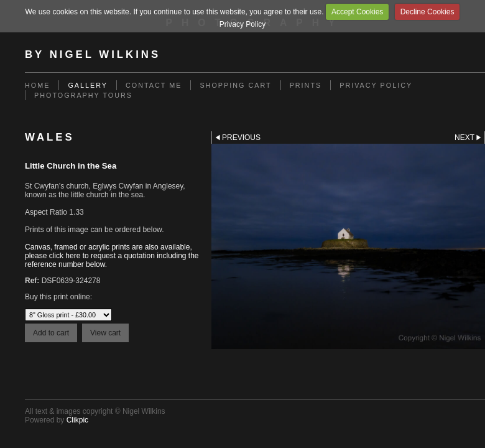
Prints (306, 85)
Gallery (88, 85)
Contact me (154, 85)
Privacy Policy (243, 24)
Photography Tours (83, 95)
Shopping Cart (235, 85)
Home (37, 85)
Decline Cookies (427, 12)
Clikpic (77, 420)
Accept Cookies (357, 12)
